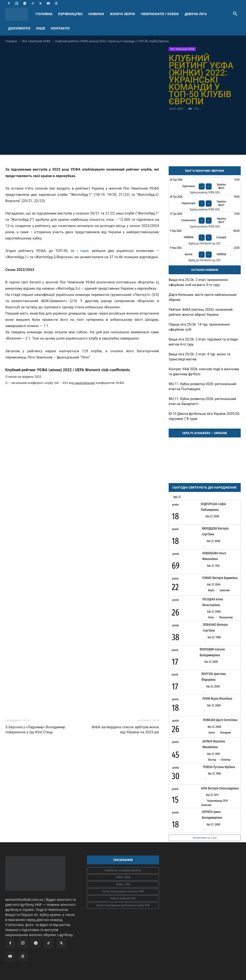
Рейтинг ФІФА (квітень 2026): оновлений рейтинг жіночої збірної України (201, 312)
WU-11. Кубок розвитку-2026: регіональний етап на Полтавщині (202, 386)
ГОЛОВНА (44, 14)
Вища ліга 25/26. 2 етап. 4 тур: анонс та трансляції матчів (200, 357)
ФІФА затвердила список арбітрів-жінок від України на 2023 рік (125, 730)
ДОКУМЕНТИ (19, 28)
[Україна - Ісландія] (205, 237)
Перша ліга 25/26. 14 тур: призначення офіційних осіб (199, 327)
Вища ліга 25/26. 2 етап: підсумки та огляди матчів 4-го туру (203, 342)
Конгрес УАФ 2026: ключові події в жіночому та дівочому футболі (204, 372)
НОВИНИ (96, 14)
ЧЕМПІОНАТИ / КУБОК (160, 14)
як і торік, (80, 251)
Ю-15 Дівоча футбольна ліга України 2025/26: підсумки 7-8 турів (204, 416)
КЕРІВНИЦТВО (70, 14)
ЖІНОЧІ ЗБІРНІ (122, 14)
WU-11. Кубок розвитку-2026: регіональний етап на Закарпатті (202, 401)
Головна (11, 41)
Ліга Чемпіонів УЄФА (36, 41)
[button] (235, 14)
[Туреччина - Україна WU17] (205, 186)
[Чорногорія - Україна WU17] (205, 203)
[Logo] (19, 14)
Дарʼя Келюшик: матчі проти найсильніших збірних (203, 297)
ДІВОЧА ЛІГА (196, 14)
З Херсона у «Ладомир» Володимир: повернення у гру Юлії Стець (36, 730)
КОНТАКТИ (60, 28)
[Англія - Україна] (205, 254)
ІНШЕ (41, 28)
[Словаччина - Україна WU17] (205, 220)
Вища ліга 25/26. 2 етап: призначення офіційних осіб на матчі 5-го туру (198, 282)
